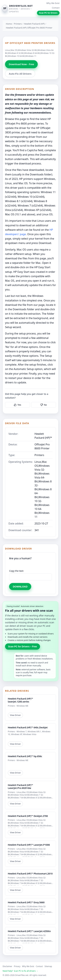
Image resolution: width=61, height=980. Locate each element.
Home (9, 24)
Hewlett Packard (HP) (34, 24)
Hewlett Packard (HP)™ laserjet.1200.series (20, 700)
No (44, 405)
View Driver (15, 715)
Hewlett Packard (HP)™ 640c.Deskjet (28, 727)
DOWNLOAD (20, 587)
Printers (18, 24)
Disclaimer (7, 966)
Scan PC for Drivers (48, 13)
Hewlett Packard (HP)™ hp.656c (25, 756)
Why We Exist (53, 3)
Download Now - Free (21, 64)
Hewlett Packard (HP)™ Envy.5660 (26, 902)
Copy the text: (17, 571)
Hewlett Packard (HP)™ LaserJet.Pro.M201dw (20, 787)
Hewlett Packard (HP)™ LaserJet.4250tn (29, 931)
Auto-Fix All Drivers (20, 74)
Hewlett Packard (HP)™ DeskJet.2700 (28, 816)
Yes (17, 405)
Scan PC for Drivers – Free (23, 647)
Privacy (17, 966)
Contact (56, 8)
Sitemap (48, 966)
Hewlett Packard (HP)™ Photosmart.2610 (30, 874)
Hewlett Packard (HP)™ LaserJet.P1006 (29, 845)
